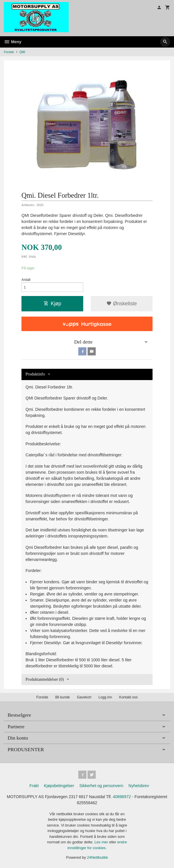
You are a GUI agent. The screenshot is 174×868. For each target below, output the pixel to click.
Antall (26, 280)
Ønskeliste (122, 304)
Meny (13, 42)
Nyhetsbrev (139, 786)
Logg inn (105, 697)
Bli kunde (62, 697)
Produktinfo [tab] (35, 374)
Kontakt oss (128, 697)
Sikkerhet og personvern (101, 786)
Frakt (34, 786)
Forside (9, 52)
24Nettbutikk (97, 857)
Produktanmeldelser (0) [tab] (45, 679)
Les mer (102, 842)
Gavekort (84, 697)
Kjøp (52, 304)
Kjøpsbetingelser (59, 786)
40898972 (122, 797)
